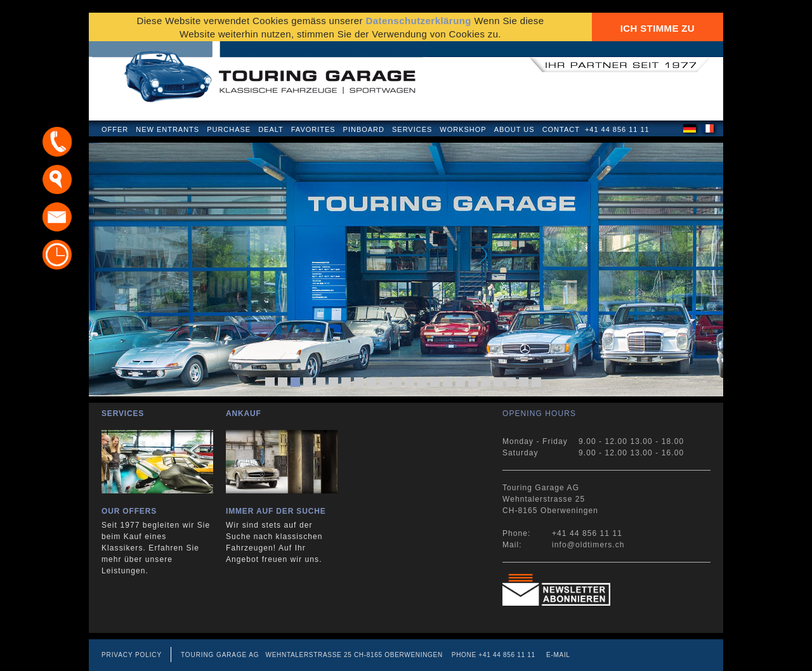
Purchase (229, 129)
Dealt (271, 129)
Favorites (313, 129)
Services (412, 129)
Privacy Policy (132, 655)
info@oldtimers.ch (588, 545)
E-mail (558, 655)
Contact (561, 129)
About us (514, 129)
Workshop (463, 129)
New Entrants (167, 129)
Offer (115, 129)
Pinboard (364, 129)
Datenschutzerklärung (418, 21)
